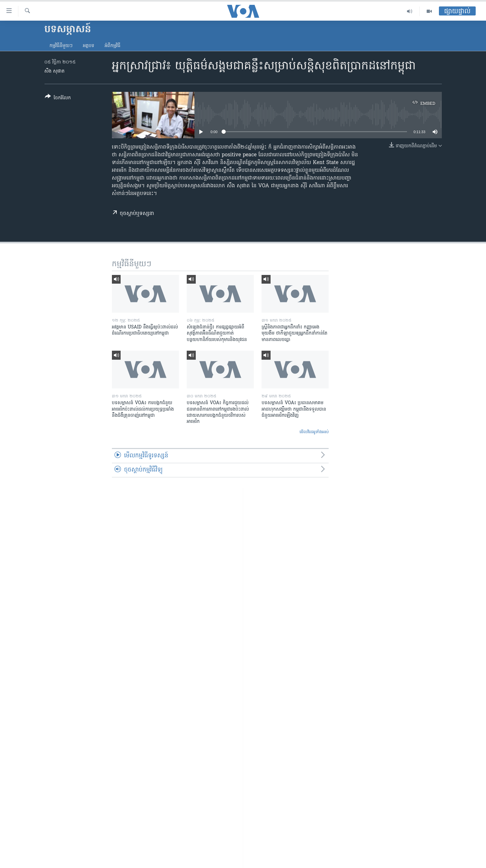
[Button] (58, 98)
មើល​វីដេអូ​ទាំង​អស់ (314, 432)
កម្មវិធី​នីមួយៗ (61, 46)
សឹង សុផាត (55, 71)
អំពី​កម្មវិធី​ (112, 46)
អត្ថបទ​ (89, 46)
